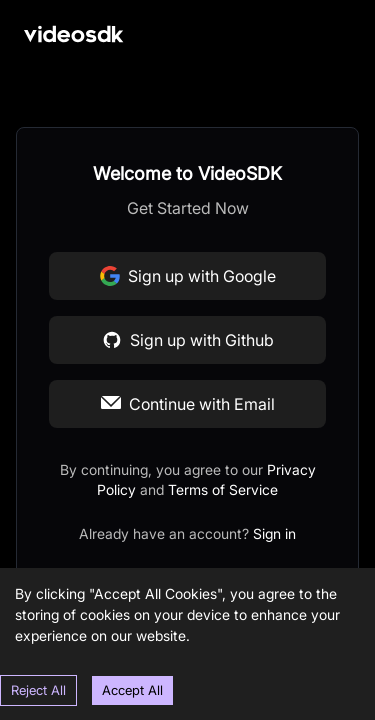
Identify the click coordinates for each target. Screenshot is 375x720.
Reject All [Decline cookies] (38, 690)
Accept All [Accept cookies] (132, 690)
